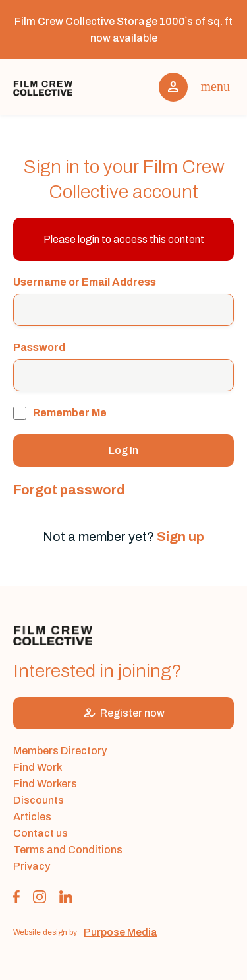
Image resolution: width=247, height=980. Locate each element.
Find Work (38, 767)
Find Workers (45, 784)
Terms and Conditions (68, 850)
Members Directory (60, 751)
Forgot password (69, 490)
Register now (124, 713)
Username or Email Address (85, 282)
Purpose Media (121, 932)
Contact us (41, 833)
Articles (32, 817)
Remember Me (60, 413)
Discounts (39, 800)
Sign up (180, 537)
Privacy (32, 866)
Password (39, 347)
